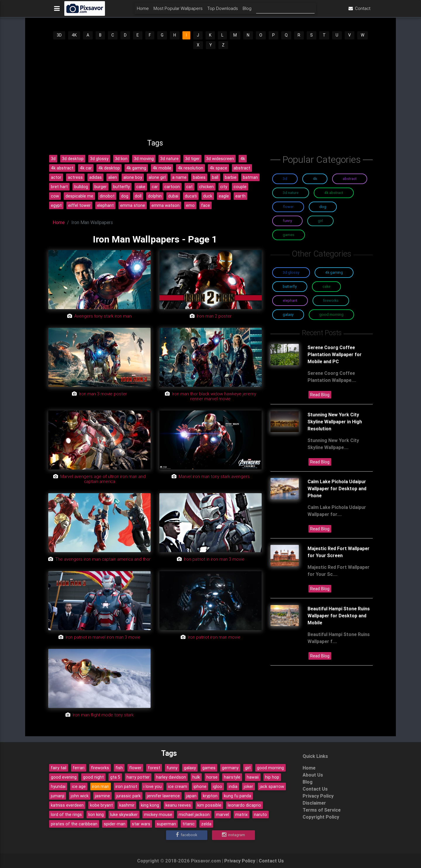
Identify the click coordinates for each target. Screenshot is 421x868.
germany (230, 768)
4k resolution (190, 168)
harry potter (138, 777)
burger (101, 187)
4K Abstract (334, 193)
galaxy (190, 768)
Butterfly (290, 286)
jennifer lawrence (163, 796)
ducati (191, 196)
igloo (218, 786)
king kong (150, 805)
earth (240, 196)
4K (74, 35)
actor (56, 177)
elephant (105, 205)
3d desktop (73, 159)
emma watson (165, 205)
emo (190, 205)
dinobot (107, 196)
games (209, 768)
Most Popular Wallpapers (178, 11)
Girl (320, 221)
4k (243, 159)
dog (125, 196)
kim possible (209, 805)
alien (113, 177)
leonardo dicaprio (244, 805)
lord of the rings (66, 815)
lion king (96, 815)
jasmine (102, 796)
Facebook (187, 835)
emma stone (133, 205)
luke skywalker (124, 815)
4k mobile (162, 168)
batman (250, 177)
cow (55, 196)
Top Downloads (223, 11)
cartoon (172, 187)
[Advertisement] (210, 94)
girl (248, 768)
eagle (224, 196)
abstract (242, 168)
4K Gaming (334, 272)
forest (154, 768)
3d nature (169, 159)
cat (189, 187)
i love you (153, 786)
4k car (86, 168)
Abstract (350, 179)
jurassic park (128, 796)
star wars (141, 824)
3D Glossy (291, 272)
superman (166, 824)
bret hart (59, 187)
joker (249, 786)
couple (240, 187)
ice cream (178, 786)
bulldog (81, 187)
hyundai (58, 786)
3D (59, 35)
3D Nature (291, 193)
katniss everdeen (67, 805)
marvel (222, 815)
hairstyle (232, 777)
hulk (196, 777)
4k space (218, 168)
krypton (210, 796)
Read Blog (320, 395)
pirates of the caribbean (74, 824)
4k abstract (62, 168)
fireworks (100, 768)
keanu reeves (178, 805)
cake (141, 187)
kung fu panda (238, 796)
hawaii (253, 777)
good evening (64, 777)
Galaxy (288, 315)
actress (75, 177)
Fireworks (331, 300)
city (224, 187)
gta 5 (115, 777)
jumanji (58, 796)
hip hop (272, 777)
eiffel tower (79, 205)
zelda (206, 824)
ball (215, 177)
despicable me (79, 196)
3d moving (144, 159)
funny (172, 768)
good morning (270, 768)
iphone (200, 786)
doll (138, 196)
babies (199, 177)
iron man (101, 786)
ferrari (79, 768)
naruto (260, 815)
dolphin (155, 196)
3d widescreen (220, 159)
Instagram (233, 835)
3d (53, 159)
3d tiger (192, 159)
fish (119, 768)
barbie (231, 177)
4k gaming (136, 168)
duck (208, 196)
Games (289, 235)
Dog (323, 207)
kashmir (127, 805)
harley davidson (171, 777)
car (155, 187)
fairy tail (59, 768)
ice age (79, 786)
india (233, 786)
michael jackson (194, 815)
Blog (247, 11)
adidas (95, 177)
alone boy (133, 177)
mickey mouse (158, 815)
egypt (56, 205)
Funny (287, 221)
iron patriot (126, 786)
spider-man (115, 824)
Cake (326, 286)
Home (143, 11)
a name (179, 177)
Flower (288, 207)
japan (191, 796)
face (206, 205)
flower (135, 768)
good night (93, 777)
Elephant (290, 300)
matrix (241, 815)
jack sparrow (272, 786)
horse (212, 777)
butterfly (121, 187)
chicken (206, 187)
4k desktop (109, 168)
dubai (173, 196)
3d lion (121, 159)
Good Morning (331, 315)
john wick (80, 796)
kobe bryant (101, 805)
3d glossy (99, 159)
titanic (189, 824)
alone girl (157, 177)
